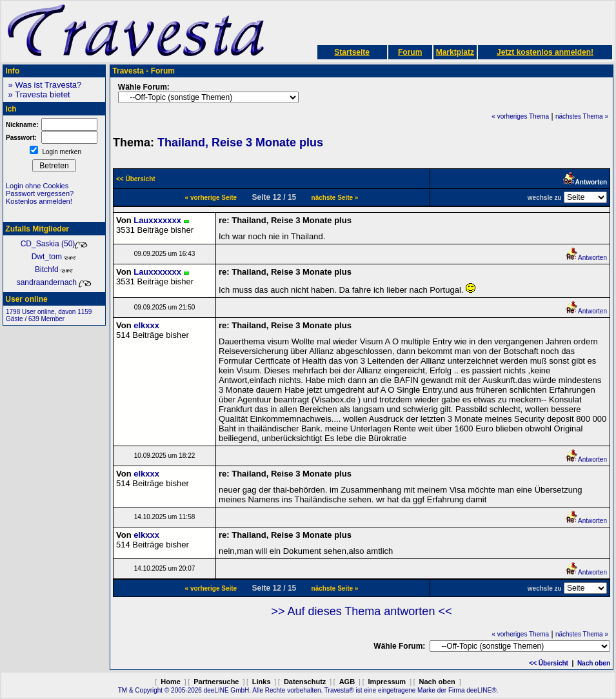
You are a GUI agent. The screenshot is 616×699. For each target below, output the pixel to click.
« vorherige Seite (211, 198)
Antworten (586, 258)
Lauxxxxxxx (157, 220)
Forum (410, 52)
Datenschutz (305, 682)
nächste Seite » (335, 198)
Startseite (352, 52)
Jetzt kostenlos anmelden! (545, 52)
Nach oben (594, 663)
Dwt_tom (55, 257)
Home (171, 682)
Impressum (387, 682)
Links (262, 682)
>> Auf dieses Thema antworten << (362, 611)
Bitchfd (54, 270)
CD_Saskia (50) (55, 244)
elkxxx (146, 325)
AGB (347, 682)
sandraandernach (55, 282)
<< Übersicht (549, 663)
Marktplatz (455, 52)
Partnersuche (216, 682)
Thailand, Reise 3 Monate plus (240, 143)
